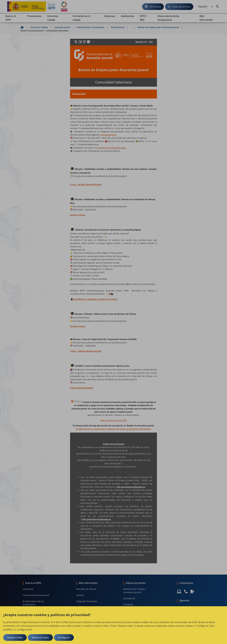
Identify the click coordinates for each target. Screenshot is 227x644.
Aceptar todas (15, 637)
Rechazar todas (40, 637)
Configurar (64, 637)
